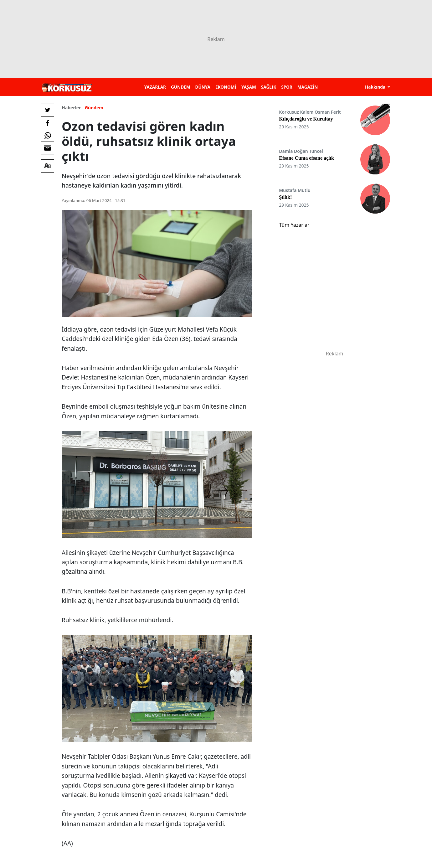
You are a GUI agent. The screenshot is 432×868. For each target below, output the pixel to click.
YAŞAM (249, 87)
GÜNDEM (181, 87)
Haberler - (72, 108)
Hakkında (376, 87)
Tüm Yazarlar (294, 225)
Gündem (94, 108)
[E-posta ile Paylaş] (48, 148)
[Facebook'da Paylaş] (48, 123)
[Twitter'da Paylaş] (48, 110)
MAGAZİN (308, 87)
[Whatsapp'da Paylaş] (48, 135)
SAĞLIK (269, 87)
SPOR (287, 87)
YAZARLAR (155, 87)
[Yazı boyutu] (48, 166)
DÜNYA (203, 87)
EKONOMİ (226, 87)
